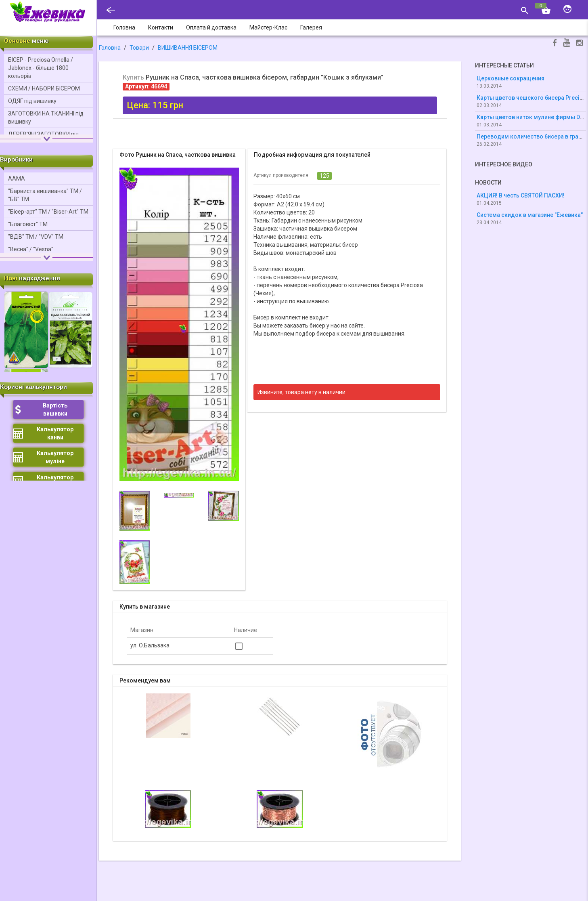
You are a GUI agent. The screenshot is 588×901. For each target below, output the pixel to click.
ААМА (17, 179)
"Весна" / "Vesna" (31, 249)
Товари (139, 48)
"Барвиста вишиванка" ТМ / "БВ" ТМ (45, 195)
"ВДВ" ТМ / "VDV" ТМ (36, 237)
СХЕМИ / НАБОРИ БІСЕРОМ (44, 88)
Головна (110, 48)
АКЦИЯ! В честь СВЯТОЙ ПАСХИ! (521, 195)
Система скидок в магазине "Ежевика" (530, 215)
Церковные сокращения (511, 78)
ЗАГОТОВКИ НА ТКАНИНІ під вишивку (46, 118)
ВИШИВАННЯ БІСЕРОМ (188, 48)
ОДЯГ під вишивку (32, 101)
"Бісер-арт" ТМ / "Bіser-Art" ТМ (48, 212)
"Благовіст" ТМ (28, 224)
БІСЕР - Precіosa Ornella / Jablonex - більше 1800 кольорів (41, 68)
